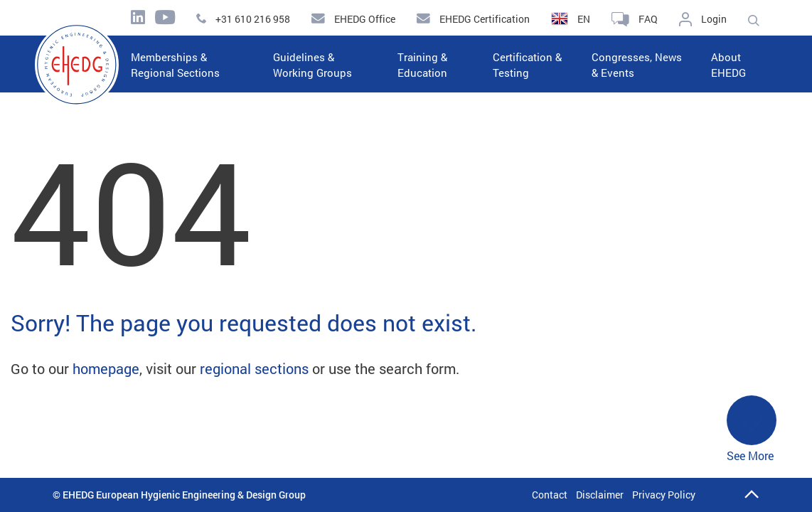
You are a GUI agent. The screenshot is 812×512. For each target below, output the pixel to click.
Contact (550, 495)
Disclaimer (600, 495)
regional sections (254, 368)
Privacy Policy (664, 495)
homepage (106, 368)
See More (752, 429)
